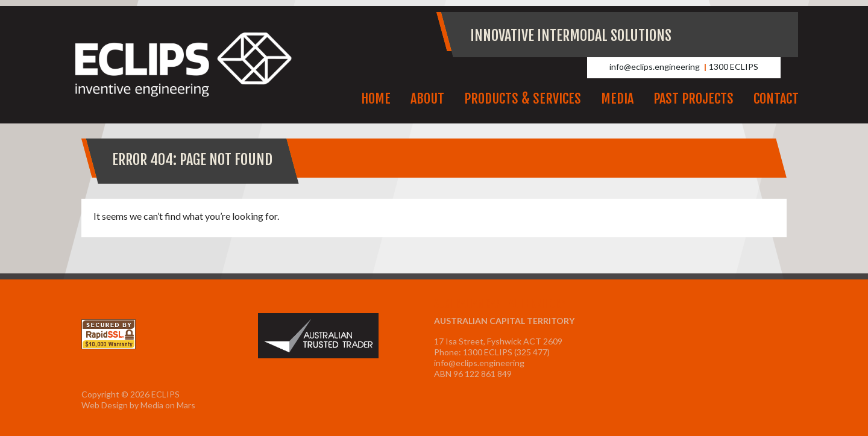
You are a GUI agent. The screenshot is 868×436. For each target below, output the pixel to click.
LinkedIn (778, 34)
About (427, 98)
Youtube (700, 34)
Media (617, 98)
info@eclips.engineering (655, 67)
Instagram (726, 34)
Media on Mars (168, 405)
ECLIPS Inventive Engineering (184, 65)
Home (376, 98)
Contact (776, 98)
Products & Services (523, 98)
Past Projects (693, 98)
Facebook (752, 34)
